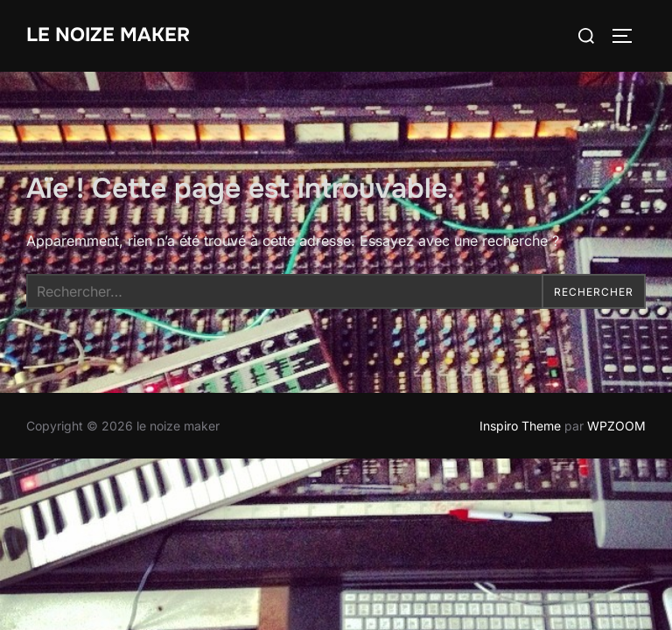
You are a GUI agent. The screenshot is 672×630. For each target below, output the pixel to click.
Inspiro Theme (520, 427)
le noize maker (108, 35)
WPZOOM (616, 427)
